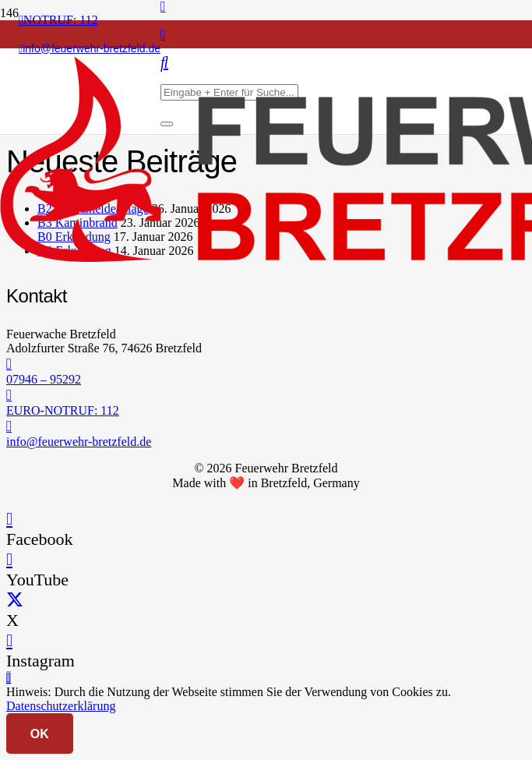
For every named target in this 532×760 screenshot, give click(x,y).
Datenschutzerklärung (61, 706)
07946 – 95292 (44, 379)
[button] (9, 678)
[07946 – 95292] (266, 364)
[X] (15, 600)
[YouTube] (9, 559)
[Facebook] (9, 519)
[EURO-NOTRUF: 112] (266, 395)
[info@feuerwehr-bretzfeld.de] (266, 426)
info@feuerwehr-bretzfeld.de (79, 442)
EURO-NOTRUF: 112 (63, 410)
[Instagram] (163, 34)
